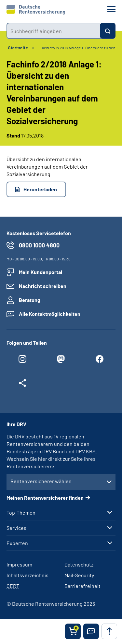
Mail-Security (79, 575)
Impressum (19, 564)
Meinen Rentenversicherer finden (45, 498)
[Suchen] (108, 31)
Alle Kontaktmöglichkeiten (50, 314)
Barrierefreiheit (82, 586)
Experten (17, 543)
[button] (91, 631)
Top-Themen (21, 513)
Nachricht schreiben (43, 286)
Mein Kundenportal (41, 272)
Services (16, 528)
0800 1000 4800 (39, 245)
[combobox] (53, 31)
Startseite (18, 48)
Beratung (30, 300)
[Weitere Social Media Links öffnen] (22, 385)
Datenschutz (79, 564)
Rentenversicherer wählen (41, 481)
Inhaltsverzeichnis (27, 575)
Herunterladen (40, 189)
